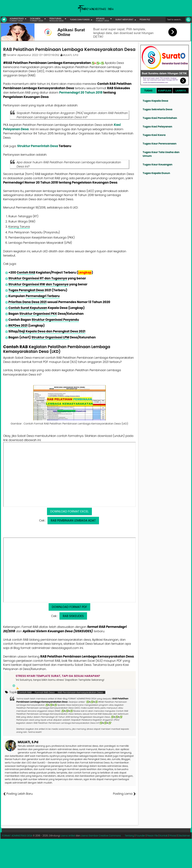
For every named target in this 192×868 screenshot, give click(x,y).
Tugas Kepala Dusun (156, 173)
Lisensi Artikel (68, 836)
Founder (141, 836)
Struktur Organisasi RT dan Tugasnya (38, 278)
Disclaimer (184, 836)
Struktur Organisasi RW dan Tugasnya (38, 284)
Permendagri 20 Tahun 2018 (81, 93)
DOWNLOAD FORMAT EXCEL (69, 511)
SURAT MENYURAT (124, 20)
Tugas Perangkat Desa (26, 290)
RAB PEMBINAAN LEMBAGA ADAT (73, 520)
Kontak (164, 836)
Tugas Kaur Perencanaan (160, 144)
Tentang (129, 836)
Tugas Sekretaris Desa (158, 109)
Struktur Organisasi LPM (50, 337)
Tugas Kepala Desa (155, 101)
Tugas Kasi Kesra (154, 135)
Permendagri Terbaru (43, 296)
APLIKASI (102, 20)
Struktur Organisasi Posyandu (55, 320)
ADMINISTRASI (17, 20)
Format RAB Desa (45, 692)
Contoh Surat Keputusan (28, 308)
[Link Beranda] (4, 20)
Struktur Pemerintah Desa (38, 146)
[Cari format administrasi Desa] (175, 20)
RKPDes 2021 (18, 326)
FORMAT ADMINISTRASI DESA (17, 836)
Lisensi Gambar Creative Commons (101, 836)
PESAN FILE (145, 20)
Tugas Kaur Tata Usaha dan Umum (161, 154)
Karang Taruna (19, 227)
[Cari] (188, 20)
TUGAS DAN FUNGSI (80, 20)
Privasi (173, 836)
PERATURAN (56, 20)
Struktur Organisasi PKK (38, 314)
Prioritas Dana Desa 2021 (28, 302)
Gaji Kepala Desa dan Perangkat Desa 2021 (52, 331)
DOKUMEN (37, 20)
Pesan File (152, 836)
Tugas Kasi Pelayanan (157, 127)
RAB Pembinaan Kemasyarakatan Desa (80, 692)
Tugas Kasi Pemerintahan (160, 118)
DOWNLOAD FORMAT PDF (69, 607)
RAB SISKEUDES (73, 616)
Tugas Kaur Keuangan (158, 165)
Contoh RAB (26, 272)
